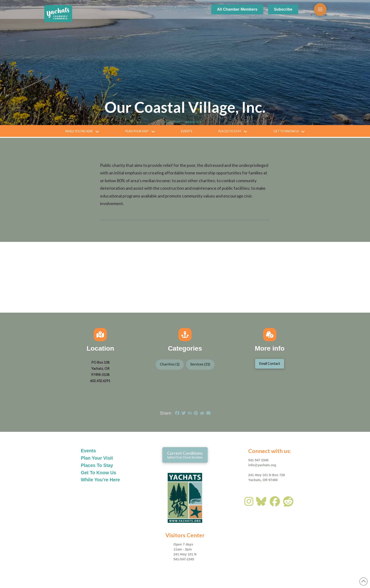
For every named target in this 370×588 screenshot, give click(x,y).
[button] (320, 9)
